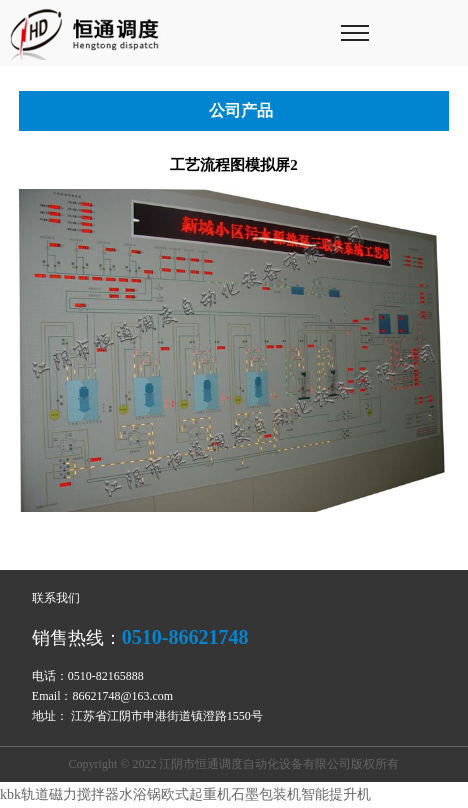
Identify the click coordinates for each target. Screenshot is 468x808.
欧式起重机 (196, 794)
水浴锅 (140, 794)
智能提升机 (336, 794)
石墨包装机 (266, 794)
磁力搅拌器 (84, 794)
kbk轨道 (24, 794)
